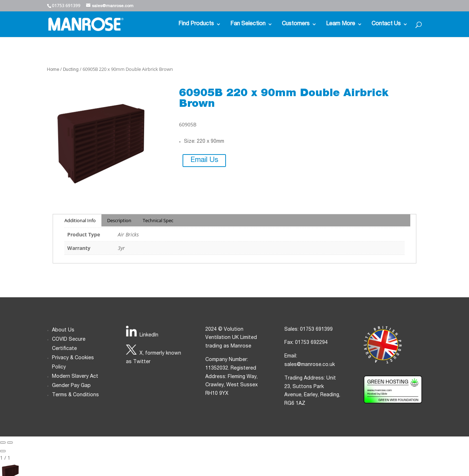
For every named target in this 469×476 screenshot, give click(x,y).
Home (53, 70)
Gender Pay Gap (71, 386)
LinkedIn (149, 335)
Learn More (341, 24)
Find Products (196, 24)
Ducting (71, 70)
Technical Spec (158, 220)
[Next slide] (10, 443)
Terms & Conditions (75, 395)
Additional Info (80, 220)
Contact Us (386, 24)
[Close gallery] (3, 451)
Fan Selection (248, 24)
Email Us (204, 161)
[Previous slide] (3, 443)
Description (119, 220)
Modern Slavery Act (75, 377)
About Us (63, 330)
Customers (296, 24)
